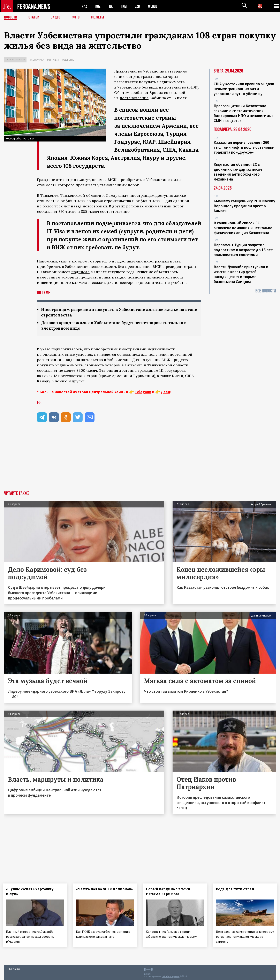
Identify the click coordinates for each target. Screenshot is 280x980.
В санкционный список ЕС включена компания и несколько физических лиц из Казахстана (243, 228)
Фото (76, 17)
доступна (128, 370)
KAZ (84, 6)
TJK (111, 6)
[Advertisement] (140, 460)
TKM (125, 6)
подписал (80, 272)
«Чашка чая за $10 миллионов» (94, 891)
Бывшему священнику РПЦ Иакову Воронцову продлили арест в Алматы (244, 206)
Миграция (53, 60)
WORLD (154, 6)
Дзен (165, 392)
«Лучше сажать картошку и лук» (31, 891)
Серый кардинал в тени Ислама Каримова (169, 891)
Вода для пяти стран (236, 889)
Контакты (14, 968)
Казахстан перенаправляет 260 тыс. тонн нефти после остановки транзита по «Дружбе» (244, 147)
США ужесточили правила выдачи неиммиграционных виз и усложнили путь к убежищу (244, 89)
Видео (56, 17)
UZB (138, 6)
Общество (68, 60)
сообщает (139, 93)
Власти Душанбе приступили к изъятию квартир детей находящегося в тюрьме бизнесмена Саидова (241, 274)
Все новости (266, 291)
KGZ (98, 6)
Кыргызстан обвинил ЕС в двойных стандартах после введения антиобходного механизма (238, 172)
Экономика (37, 60)
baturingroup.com (171, 976)
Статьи (34, 17)
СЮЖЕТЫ (98, 17)
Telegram (143, 392)
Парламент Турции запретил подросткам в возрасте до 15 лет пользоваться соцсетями (243, 250)
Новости (11, 17)
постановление (134, 98)
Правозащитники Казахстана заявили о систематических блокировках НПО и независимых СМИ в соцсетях (244, 113)
